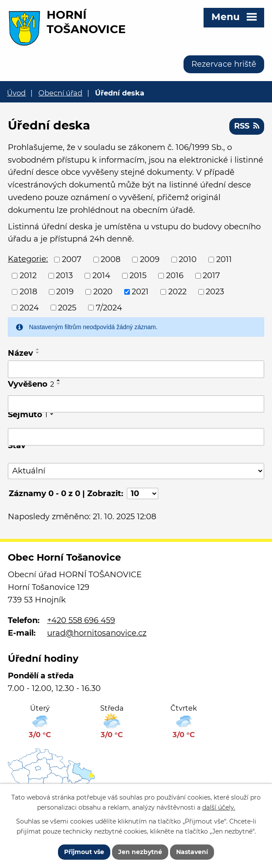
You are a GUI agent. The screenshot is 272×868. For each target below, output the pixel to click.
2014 (101, 276)
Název (20, 353)
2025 (67, 307)
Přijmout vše (84, 852)
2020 (103, 292)
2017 (211, 276)
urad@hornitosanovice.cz (97, 633)
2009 (150, 259)
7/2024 (109, 307)
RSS (247, 126)
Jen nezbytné (140, 852)
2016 (175, 276)
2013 (64, 276)
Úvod (16, 93)
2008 (110, 259)
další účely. (219, 807)
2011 (224, 259)
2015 (138, 276)
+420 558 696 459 (81, 620)
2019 (65, 292)
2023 (215, 292)
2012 (28, 276)
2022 (177, 292)
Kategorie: (28, 259)
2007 (72, 259)
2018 (28, 292)
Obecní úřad (60, 93)
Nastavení (192, 852)
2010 (188, 259)
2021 (140, 292)
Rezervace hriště (224, 64)
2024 (29, 307)
